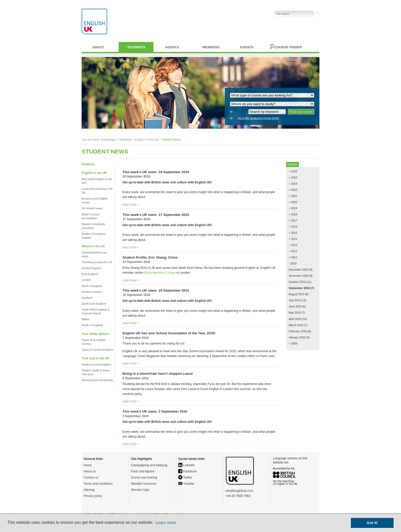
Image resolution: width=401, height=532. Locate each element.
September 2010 (299, 288)
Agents (172, 47)
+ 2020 (293, 202)
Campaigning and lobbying (149, 465)
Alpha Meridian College (160, 273)
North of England (92, 286)
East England (90, 274)
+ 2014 (293, 239)
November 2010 (299, 276)
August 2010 (297, 294)
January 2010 (297, 337)
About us (90, 471)
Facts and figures (143, 471)
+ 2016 (293, 227)
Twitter (185, 478)
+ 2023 (293, 184)
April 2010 (295, 319)
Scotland (87, 298)
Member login (140, 490)
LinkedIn (187, 465)
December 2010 (299, 270)
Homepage (108, 140)
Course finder (288, 47)
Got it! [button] (372, 523)
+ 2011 (293, 257)
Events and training (144, 478)
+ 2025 (293, 171)
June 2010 (295, 306)
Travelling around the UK (97, 262)
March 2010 (296, 325)
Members (211, 47)
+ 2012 (293, 251)
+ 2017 (293, 220)
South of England (92, 325)
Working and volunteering (97, 380)
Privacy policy (93, 496)
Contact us (91, 478)
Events (247, 47)
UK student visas (92, 208)
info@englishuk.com (239, 491)
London (86, 280)
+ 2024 (293, 178)
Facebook (187, 471)
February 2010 (298, 331)
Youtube (186, 484)
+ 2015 (293, 233)
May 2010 (295, 313)
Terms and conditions (98, 484)
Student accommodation (96, 364)
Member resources (144, 484)
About (98, 47)
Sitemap (89, 490)
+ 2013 (293, 245)
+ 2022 (293, 190)
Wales (85, 319)
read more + (131, 205)
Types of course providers (97, 350)
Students (136, 47)
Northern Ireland (92, 292)
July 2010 (295, 300)
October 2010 (297, 282)
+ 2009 (293, 343)
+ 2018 (293, 214)
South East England (94, 304)
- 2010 (293, 263)
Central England (91, 268)
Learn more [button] (166, 523)
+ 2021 (293, 196)
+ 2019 (293, 208)
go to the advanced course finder (259, 118)
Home (88, 465)
